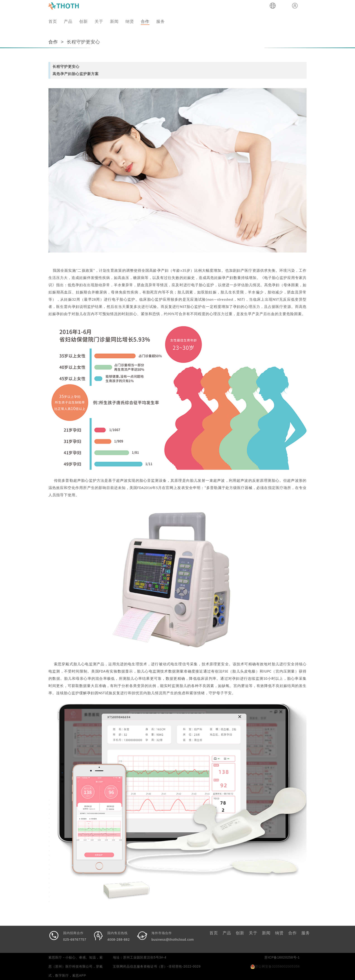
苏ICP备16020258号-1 (282, 957)
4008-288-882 (119, 940)
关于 (99, 21)
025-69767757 (75, 940)
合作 (145, 21)
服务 (161, 21)
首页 (53, 21)
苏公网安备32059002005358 (275, 966)
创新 (84, 21)
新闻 (114, 21)
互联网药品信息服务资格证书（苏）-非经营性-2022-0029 (157, 966)
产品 (68, 21)
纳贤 (130, 21)
